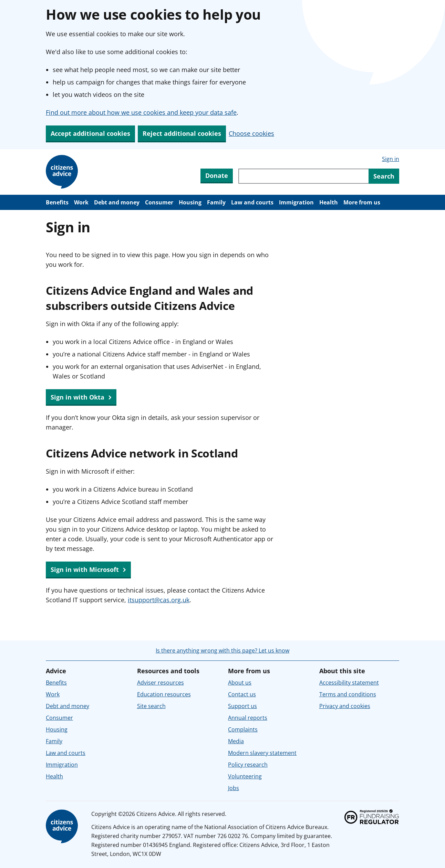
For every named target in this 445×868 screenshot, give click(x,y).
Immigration (296, 202)
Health (329, 202)
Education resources (164, 694)
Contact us (242, 694)
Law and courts (252, 202)
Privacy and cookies (345, 706)
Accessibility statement (349, 683)
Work (81, 202)
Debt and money (117, 202)
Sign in (391, 159)
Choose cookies (251, 133)
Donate (217, 175)
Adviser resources (161, 683)
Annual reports (248, 718)
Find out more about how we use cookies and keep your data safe (141, 112)
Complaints (243, 729)
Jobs (234, 788)
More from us (362, 202)
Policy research (248, 765)
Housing (190, 202)
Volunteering (245, 776)
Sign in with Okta (81, 397)
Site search (151, 706)
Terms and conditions (348, 694)
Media (236, 741)
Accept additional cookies (90, 133)
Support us (242, 706)
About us (240, 683)
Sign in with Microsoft (88, 570)
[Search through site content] (303, 176)
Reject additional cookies (182, 133)
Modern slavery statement (262, 753)
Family (216, 202)
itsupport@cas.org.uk (159, 600)
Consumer (159, 202)
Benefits (57, 202)
